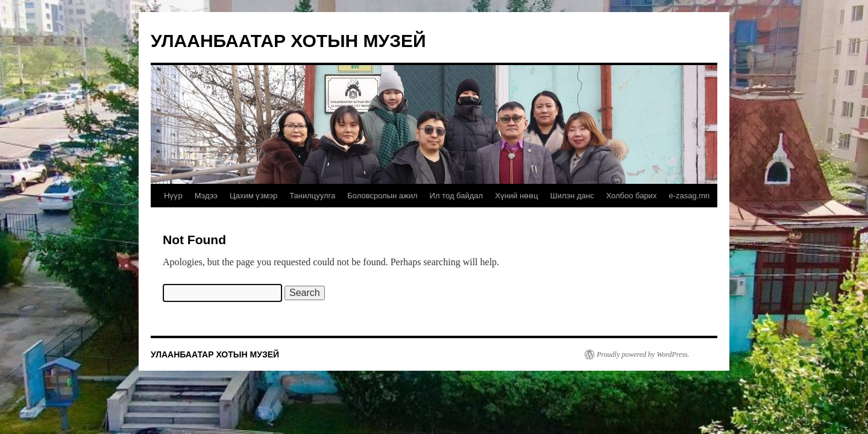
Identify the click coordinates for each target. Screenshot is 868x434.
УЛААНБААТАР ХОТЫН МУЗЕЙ (288, 41)
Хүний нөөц (517, 196)
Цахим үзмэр (253, 196)
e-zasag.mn (689, 196)
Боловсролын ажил (382, 196)
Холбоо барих (631, 196)
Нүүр (173, 196)
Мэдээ (206, 196)
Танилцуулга (312, 196)
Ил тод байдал (457, 196)
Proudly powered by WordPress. (643, 354)
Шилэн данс (572, 196)
